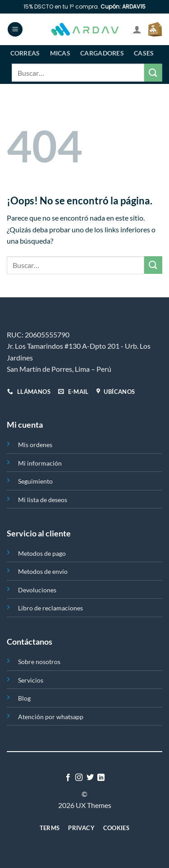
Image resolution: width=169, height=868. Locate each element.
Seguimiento (35, 481)
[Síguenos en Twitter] (90, 778)
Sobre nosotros (39, 662)
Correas (25, 53)
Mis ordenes (35, 445)
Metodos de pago (42, 553)
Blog (24, 698)
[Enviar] (153, 72)
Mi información (40, 463)
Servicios (31, 680)
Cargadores (102, 53)
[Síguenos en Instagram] (79, 778)
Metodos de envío (43, 571)
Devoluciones (37, 590)
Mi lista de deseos (43, 500)
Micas (60, 53)
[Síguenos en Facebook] (68, 778)
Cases (144, 53)
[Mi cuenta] (137, 29)
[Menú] (15, 30)
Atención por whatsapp (51, 717)
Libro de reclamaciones (50, 608)
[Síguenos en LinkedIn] (101, 778)
